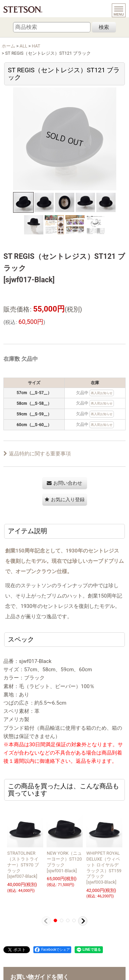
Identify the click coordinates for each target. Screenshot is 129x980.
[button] (23, 202)
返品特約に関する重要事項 (37, 454)
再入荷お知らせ (102, 393)
